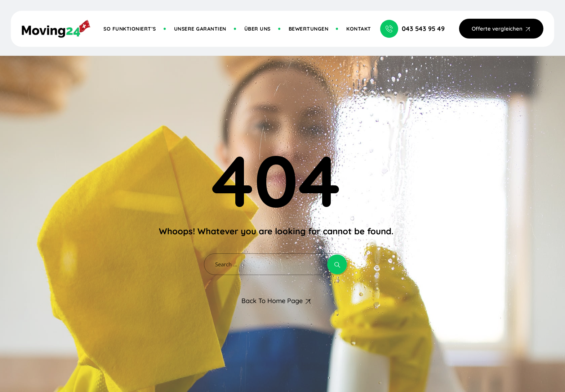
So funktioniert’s (130, 29)
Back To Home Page (272, 301)
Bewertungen (309, 29)
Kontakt (359, 29)
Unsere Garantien (200, 29)
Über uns (257, 29)
